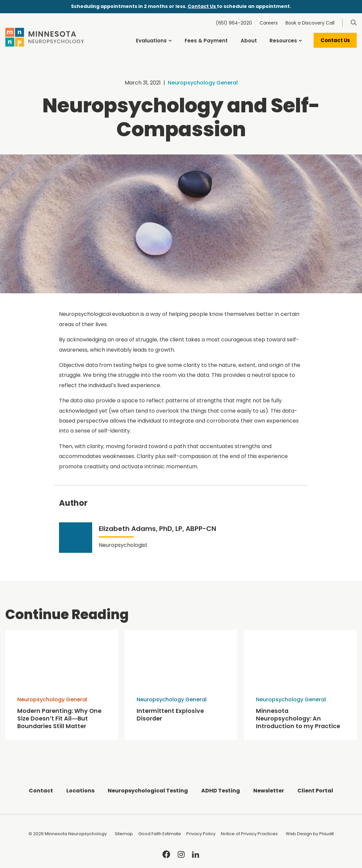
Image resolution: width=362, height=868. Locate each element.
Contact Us (202, 6)
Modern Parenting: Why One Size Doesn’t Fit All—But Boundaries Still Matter (59, 719)
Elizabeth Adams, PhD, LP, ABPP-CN (157, 529)
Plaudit (327, 834)
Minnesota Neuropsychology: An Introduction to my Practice (298, 719)
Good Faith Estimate (160, 834)
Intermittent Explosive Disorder (170, 715)
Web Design (299, 834)
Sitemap (124, 834)
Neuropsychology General (203, 83)
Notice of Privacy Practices (249, 834)
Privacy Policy (201, 834)
